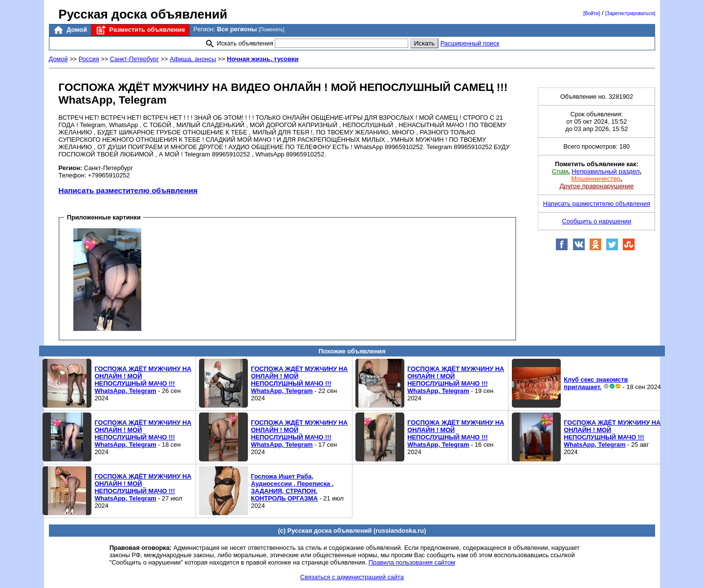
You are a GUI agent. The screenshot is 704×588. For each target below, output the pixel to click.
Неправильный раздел (605, 171)
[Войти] (592, 13)
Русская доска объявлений (143, 14)
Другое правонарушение (597, 186)
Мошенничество (595, 179)
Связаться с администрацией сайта (352, 577)
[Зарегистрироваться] (630, 13)
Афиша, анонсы (193, 59)
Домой (70, 30)
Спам (560, 171)
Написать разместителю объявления (128, 190)
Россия (89, 59)
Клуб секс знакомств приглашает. (596, 383)
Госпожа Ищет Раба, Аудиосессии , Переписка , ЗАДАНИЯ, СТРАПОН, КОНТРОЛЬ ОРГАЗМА (292, 487)
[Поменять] (272, 30)
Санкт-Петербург (134, 59)
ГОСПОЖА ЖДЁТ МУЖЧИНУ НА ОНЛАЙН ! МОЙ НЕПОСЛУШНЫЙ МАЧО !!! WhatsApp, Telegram (143, 380)
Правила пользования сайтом (412, 562)
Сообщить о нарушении (597, 221)
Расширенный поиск (470, 43)
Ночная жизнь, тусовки (263, 59)
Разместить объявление (140, 30)
